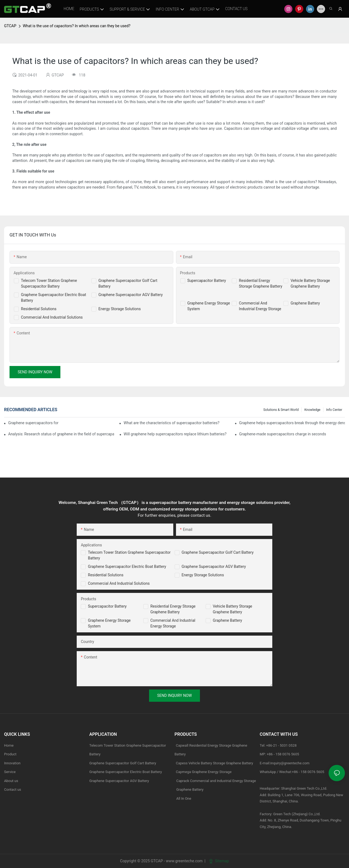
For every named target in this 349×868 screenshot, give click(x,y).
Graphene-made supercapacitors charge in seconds (283, 434)
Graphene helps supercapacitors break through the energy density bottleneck (292, 423)
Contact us (13, 789)
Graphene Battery (305, 303)
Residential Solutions (39, 309)
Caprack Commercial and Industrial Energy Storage (215, 781)
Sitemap (219, 861)
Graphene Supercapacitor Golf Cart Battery (218, 552)
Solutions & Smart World (281, 410)
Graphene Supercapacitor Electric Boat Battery (127, 567)
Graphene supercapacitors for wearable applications (34, 423)
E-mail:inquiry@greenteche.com (285, 763)
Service (10, 772)
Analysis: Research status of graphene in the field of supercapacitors (61, 434)
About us (11, 781)
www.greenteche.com (184, 861)
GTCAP (10, 26)
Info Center (334, 410)
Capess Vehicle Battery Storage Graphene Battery (215, 763)
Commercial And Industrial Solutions (52, 317)
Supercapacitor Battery (207, 281)
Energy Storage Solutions (120, 309)
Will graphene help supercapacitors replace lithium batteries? (175, 434)
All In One (184, 798)
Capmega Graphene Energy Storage (204, 772)
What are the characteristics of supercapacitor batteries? (171, 423)
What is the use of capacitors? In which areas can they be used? (77, 26)
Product (10, 754)
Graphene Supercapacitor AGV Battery (131, 295)
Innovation (12, 763)
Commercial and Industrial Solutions (119, 583)
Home (9, 745)
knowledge (312, 410)
